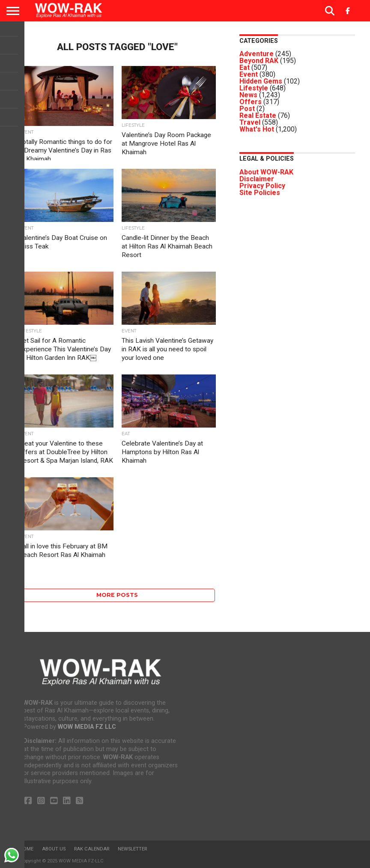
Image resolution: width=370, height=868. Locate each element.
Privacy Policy (262, 186)
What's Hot (257, 129)
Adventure (257, 54)
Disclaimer (257, 179)
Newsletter (132, 849)
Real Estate (258, 115)
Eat (245, 67)
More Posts (117, 595)
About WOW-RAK (266, 172)
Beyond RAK (259, 61)
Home (27, 849)
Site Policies (260, 193)
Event (249, 74)
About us (54, 849)
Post (247, 109)
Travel (250, 122)
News (248, 95)
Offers (251, 102)
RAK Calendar (92, 849)
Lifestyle (254, 88)
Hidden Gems (261, 81)
